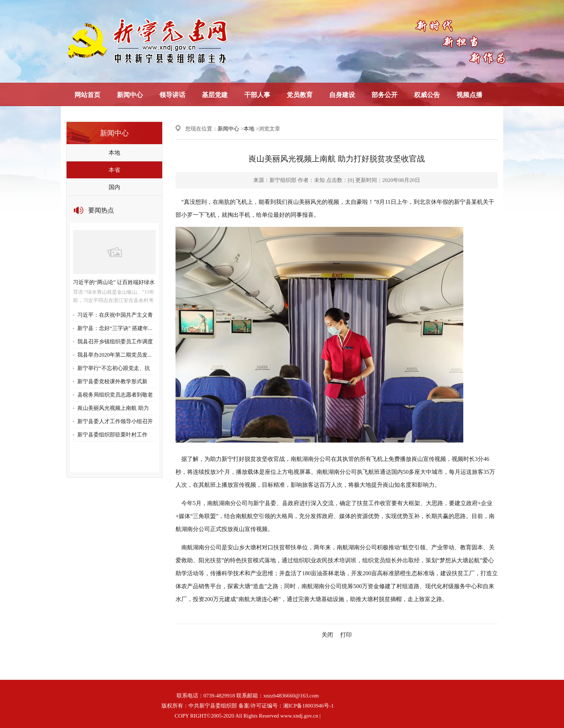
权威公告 (427, 95)
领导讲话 (172, 95)
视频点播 (469, 95)
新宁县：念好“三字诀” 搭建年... (115, 328)
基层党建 (215, 95)
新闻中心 (130, 95)
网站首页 (87, 95)
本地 (114, 153)
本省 (114, 170)
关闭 (327, 635)
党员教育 (300, 95)
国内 (114, 187)
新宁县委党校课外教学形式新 (112, 381)
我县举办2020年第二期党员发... (114, 355)
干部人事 (257, 95)
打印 (346, 635)
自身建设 (342, 95)
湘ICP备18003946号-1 (308, 706)
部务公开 (385, 95)
